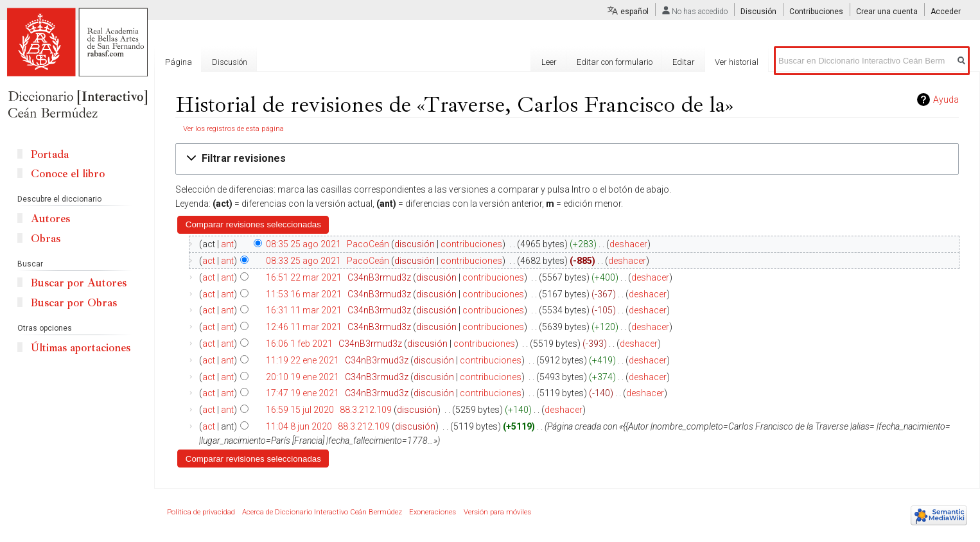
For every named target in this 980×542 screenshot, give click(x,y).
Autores (50, 219)
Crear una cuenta (887, 12)
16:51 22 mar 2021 (304, 277)
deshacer (628, 244)
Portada (50, 154)
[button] (567, 159)
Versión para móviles (497, 512)
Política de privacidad (201, 512)
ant (227, 244)
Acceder (946, 12)
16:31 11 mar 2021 (304, 310)
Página (179, 62)
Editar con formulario (615, 62)
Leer (549, 62)
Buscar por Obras (74, 303)
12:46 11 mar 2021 (304, 327)
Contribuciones (816, 12)
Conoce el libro (68, 174)
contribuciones (471, 244)
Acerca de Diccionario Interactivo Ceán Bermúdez (322, 512)
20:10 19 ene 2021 (302, 377)
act (209, 261)
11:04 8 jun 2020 (299, 426)
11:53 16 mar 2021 (304, 294)
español (634, 12)
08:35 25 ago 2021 (303, 244)
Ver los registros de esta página (233, 128)
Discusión (758, 12)
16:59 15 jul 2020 (300, 410)
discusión (415, 244)
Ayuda (946, 100)
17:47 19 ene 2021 (302, 393)
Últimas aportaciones (81, 348)
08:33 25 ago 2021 (303, 261)
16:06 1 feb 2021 (299, 344)
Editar (684, 62)
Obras (46, 239)
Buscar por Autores (79, 283)
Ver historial (737, 62)
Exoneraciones (433, 512)
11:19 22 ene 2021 (302, 360)
